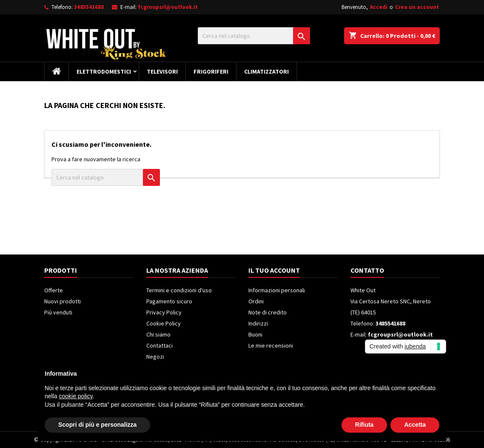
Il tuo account (274, 270)
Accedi (379, 7)
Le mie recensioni (271, 345)
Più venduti (58, 312)
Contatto (367, 270)
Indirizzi (258, 323)
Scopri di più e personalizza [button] (97, 425)
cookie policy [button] (75, 396)
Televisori (162, 71)
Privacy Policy (164, 312)
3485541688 (89, 7)
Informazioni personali (277, 290)
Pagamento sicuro (169, 301)
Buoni (255, 334)
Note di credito (268, 312)
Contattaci (159, 345)
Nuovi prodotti (63, 301)
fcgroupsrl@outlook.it (168, 7)
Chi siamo (158, 334)
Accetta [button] (415, 425)
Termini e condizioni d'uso (179, 290)
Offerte (54, 290)
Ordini (256, 301)
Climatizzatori (266, 71)
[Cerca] (254, 36)
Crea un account (417, 7)
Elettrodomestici (104, 71)
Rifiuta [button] (364, 425)
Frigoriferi (211, 71)
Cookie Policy (164, 323)
